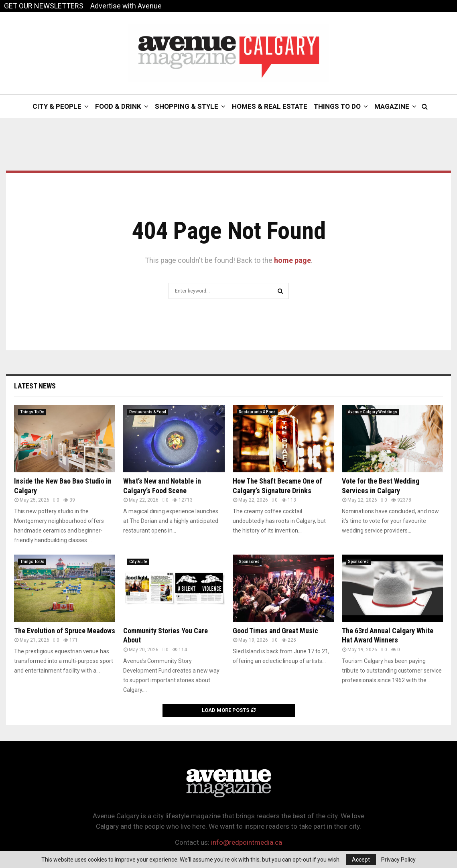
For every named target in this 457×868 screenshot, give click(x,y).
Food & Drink (118, 106)
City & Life (138, 562)
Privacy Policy (398, 860)
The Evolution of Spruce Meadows (65, 631)
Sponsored (249, 562)
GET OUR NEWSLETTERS (44, 6)
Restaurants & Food (148, 412)
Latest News (35, 386)
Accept (361, 860)
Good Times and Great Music (275, 631)
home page (292, 260)
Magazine (392, 106)
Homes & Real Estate (270, 106)
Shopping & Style (187, 106)
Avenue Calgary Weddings (373, 412)
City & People (57, 106)
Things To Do (337, 106)
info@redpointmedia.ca (247, 842)
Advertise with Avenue (126, 6)
